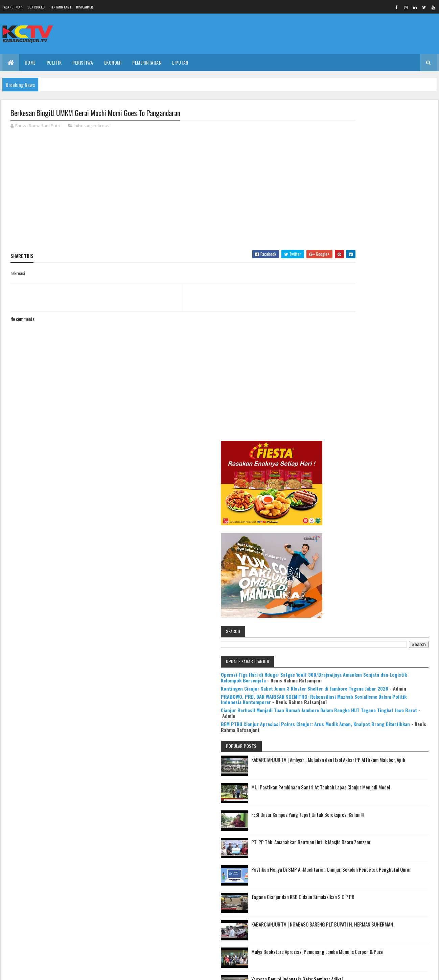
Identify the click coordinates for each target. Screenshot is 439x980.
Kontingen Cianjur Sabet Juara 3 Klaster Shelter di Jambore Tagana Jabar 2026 (375, 363)
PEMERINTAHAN (147, 62)
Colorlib (36, 971)
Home (30, 62)
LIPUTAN (180, 62)
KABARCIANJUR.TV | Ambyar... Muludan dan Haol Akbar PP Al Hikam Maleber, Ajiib (391, 473)
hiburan (83, 127)
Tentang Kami (61, 7)
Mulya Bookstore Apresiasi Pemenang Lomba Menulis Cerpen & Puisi (395, 681)
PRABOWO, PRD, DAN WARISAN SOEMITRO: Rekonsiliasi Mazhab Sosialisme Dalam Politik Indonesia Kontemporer (376, 385)
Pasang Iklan (13, 7)
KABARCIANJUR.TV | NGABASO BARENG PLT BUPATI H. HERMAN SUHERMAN (393, 650)
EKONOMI (113, 62)
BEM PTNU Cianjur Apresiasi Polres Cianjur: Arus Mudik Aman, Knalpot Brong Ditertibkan (378, 429)
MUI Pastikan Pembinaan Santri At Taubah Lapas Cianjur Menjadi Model (394, 505)
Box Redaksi (37, 7)
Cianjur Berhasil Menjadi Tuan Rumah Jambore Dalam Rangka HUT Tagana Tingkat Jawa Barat (378, 410)
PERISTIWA (83, 62)
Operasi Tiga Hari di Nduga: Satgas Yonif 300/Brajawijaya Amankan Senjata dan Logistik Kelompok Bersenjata (375, 340)
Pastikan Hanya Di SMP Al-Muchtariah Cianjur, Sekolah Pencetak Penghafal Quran (390, 591)
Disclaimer (84, 7)
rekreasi (102, 127)
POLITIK (54, 62)
